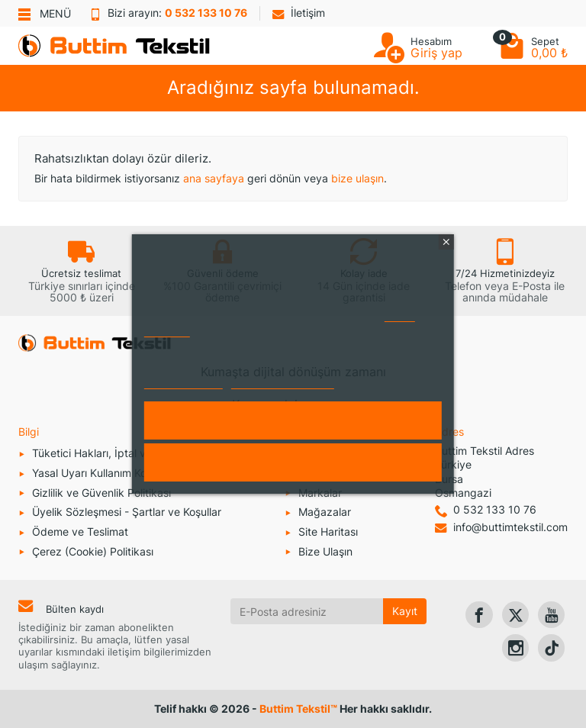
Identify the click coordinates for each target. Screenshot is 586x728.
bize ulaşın (357, 178)
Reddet (293, 462)
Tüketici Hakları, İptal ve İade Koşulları (126, 453)
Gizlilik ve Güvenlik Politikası (101, 493)
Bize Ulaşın (325, 551)
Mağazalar (325, 512)
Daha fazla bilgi (184, 382)
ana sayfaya (214, 178)
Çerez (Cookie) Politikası (93, 551)
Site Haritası (328, 532)
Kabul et (293, 420)
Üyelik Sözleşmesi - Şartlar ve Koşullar (127, 512)
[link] (479, 615)
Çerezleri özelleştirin (283, 382)
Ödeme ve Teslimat (80, 532)
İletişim (299, 13)
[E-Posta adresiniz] (307, 611)
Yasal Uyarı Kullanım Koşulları (103, 473)
